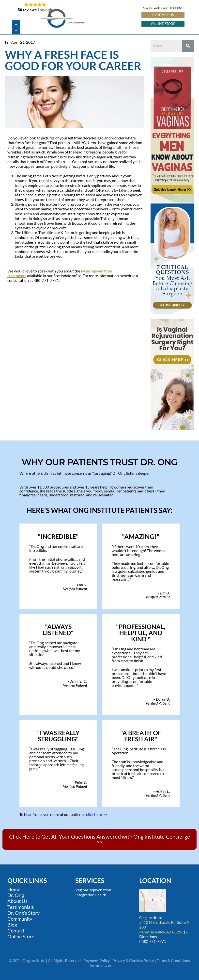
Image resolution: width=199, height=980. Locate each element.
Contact (16, 930)
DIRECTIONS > (176, 8)
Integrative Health (91, 895)
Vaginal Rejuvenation (93, 890)
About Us (17, 901)
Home (14, 889)
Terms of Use (100, 965)
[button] (16, 27)
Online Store (21, 936)
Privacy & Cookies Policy (133, 960)
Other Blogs (18, 312)
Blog (12, 925)
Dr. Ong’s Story (23, 913)
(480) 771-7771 (153, 941)
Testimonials (21, 907)
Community (20, 919)
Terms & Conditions (173, 960)
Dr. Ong (16, 895)
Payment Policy (97, 960)
